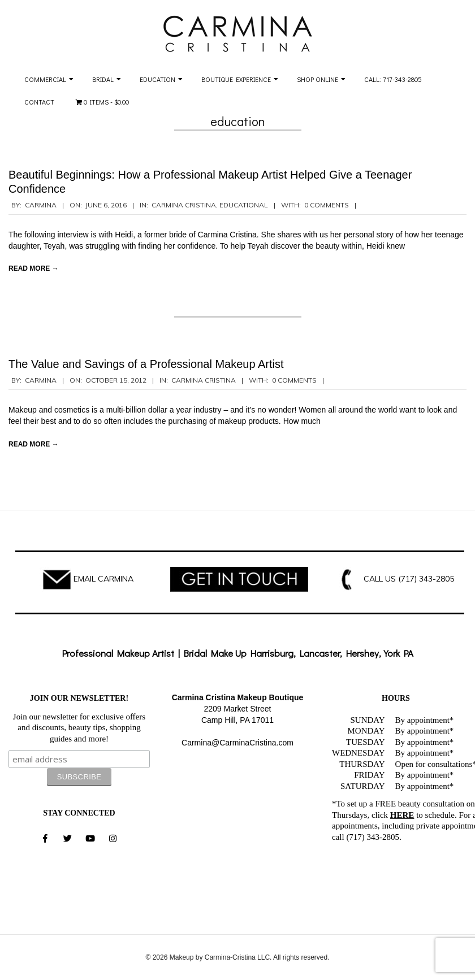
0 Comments (327, 205)
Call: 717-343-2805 (393, 79)
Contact (39, 102)
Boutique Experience (236, 79)
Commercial (45, 79)
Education (157, 79)
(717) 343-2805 (426, 579)
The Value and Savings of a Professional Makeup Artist (146, 364)
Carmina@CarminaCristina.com (237, 743)
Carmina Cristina (184, 205)
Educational (244, 205)
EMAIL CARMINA (103, 579)
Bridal (103, 79)
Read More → (34, 268)
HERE (402, 815)
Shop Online (318, 79)
